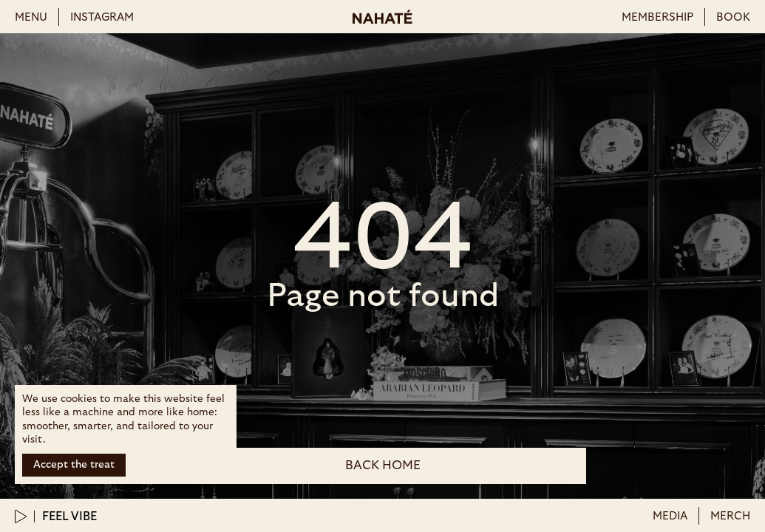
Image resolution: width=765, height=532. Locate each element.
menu (31, 17)
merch (730, 516)
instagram (102, 17)
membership (657, 17)
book (733, 17)
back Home (383, 465)
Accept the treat (74, 465)
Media (670, 516)
